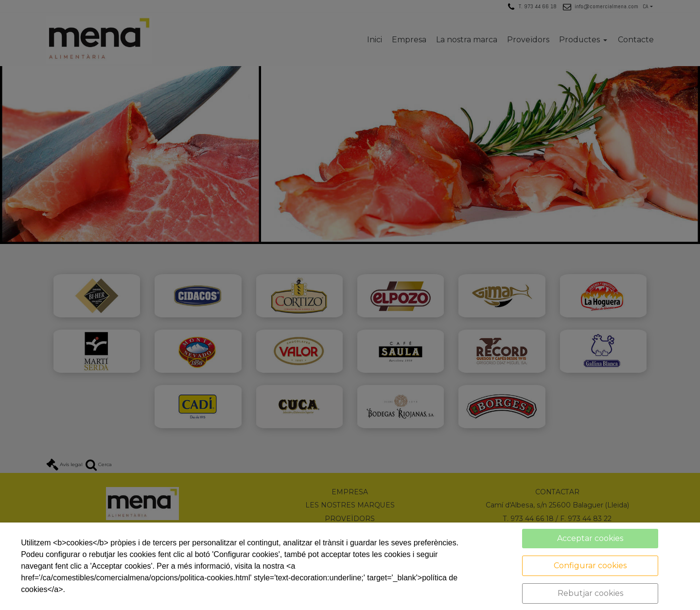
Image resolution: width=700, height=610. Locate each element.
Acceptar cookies (590, 538)
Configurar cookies (590, 566)
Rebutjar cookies (590, 593)
